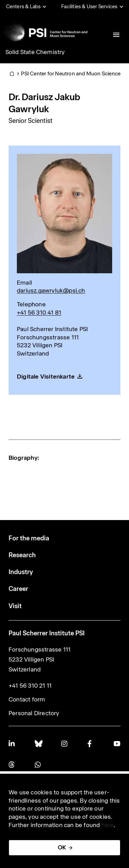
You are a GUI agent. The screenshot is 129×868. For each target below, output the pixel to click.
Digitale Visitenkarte (46, 377)
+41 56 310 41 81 (39, 313)
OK (62, 847)
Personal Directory (34, 713)
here (108, 825)
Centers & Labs (24, 7)
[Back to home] (46, 33)
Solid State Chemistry (35, 52)
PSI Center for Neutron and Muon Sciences (72, 73)
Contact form (27, 699)
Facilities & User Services (89, 7)
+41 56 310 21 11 (30, 686)
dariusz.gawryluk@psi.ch (51, 290)
